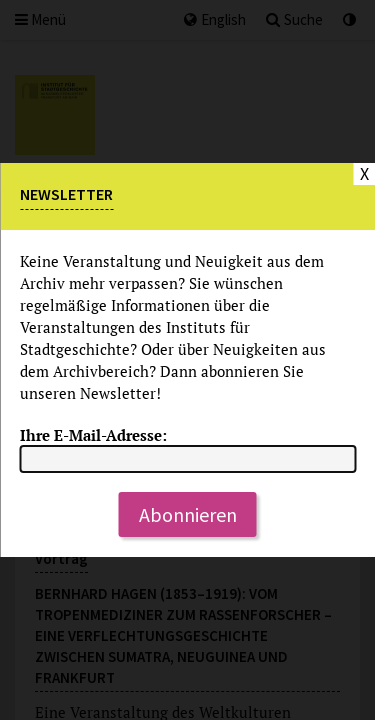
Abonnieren (188, 514)
